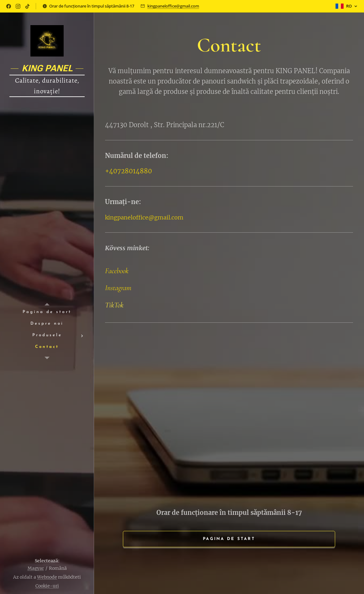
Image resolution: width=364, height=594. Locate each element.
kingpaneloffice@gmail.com (173, 6)
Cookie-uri (47, 586)
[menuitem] (47, 312)
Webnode (47, 577)
